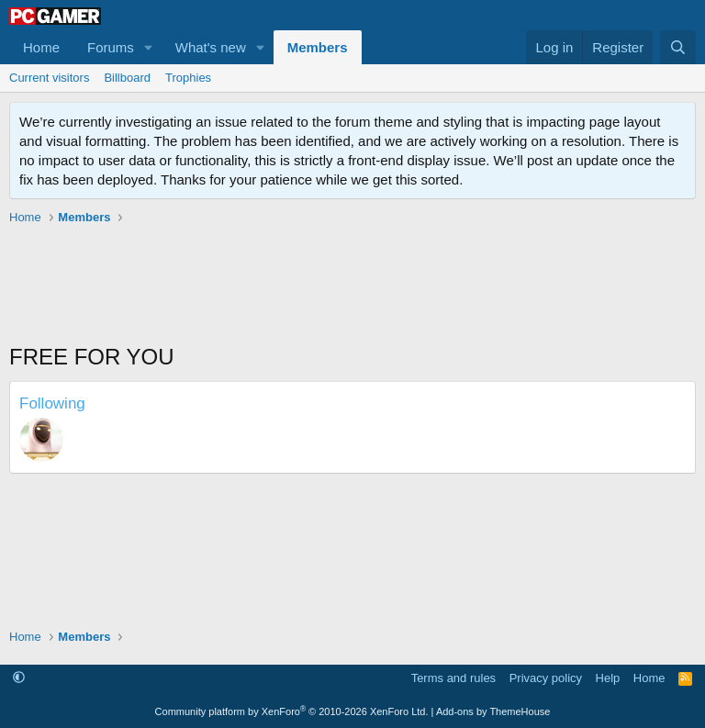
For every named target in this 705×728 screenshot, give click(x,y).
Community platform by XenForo (292, 711)
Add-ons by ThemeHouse (493, 711)
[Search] (678, 47)
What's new (211, 47)
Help (608, 678)
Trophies (188, 78)
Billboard (127, 78)
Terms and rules (453, 678)
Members (318, 47)
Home (41, 47)
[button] (149, 47)
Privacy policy (546, 678)
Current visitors (49, 78)
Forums (111, 47)
